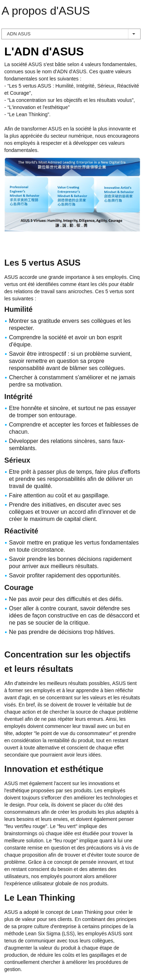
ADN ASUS (71, 34)
